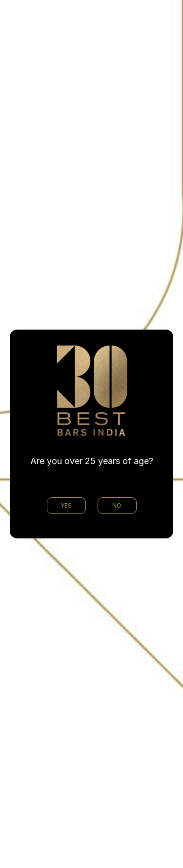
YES (66, 505)
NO (117, 505)
